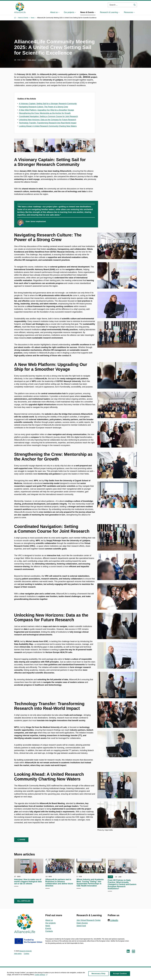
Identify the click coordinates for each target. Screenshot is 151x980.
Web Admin (18, 954)
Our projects (51, 923)
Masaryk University (25, 951)
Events (48, 928)
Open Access (82, 923)
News (48, 926)
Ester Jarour (32, 60)
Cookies (26, 954)
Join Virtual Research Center (89, 920)
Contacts (49, 931)
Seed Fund (81, 926)
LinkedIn (114, 920)
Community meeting (47, 60)
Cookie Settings (41, 975)
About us (49, 920)
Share (21, 840)
